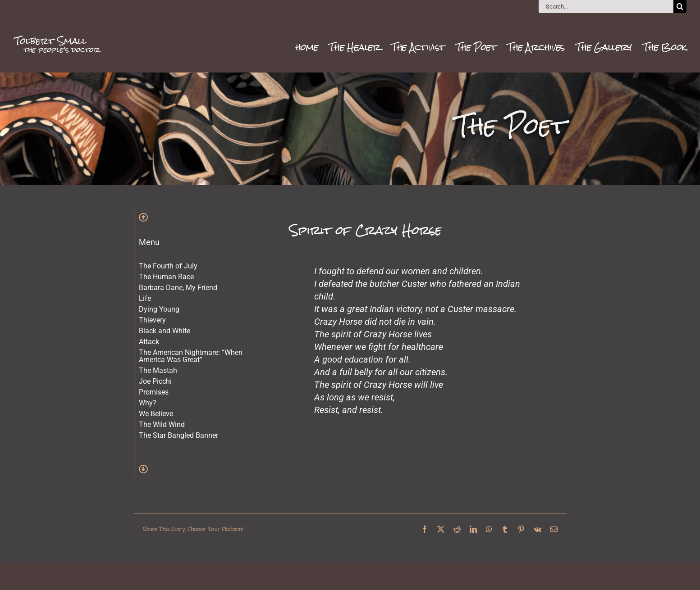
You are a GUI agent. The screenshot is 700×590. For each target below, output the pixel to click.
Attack (149, 342)
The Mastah (158, 370)
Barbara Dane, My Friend (178, 288)
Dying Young (159, 309)
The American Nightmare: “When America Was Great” (191, 356)
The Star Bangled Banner (178, 435)
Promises (154, 392)
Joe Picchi (155, 381)
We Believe (156, 414)
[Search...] (606, 7)
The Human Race (166, 277)
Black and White (165, 331)
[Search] (680, 7)
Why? (148, 403)
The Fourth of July (168, 266)
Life (145, 298)
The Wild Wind (162, 424)
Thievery (152, 320)
